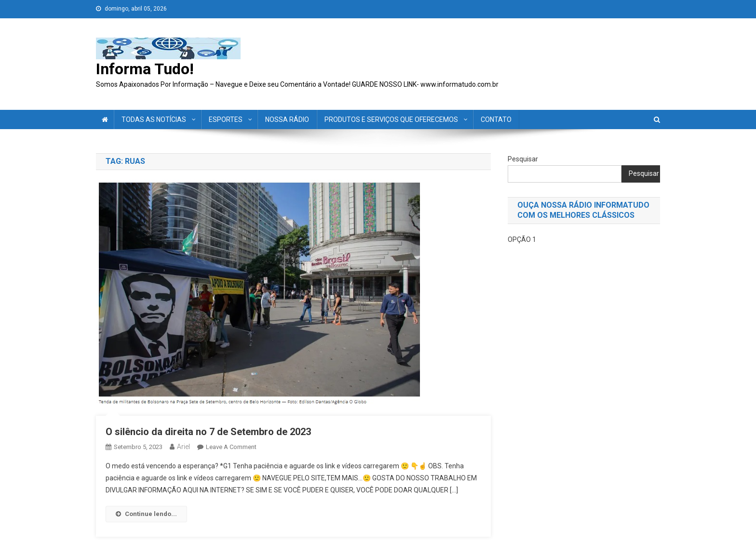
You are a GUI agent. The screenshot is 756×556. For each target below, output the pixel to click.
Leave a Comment (231, 447)
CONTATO (496, 119)
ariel (183, 447)
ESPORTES (226, 119)
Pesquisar (523, 159)
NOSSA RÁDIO (287, 119)
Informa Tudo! (145, 69)
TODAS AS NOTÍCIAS (154, 119)
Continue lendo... (146, 514)
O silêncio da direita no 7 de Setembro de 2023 (209, 432)
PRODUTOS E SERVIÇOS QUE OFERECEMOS (391, 119)
